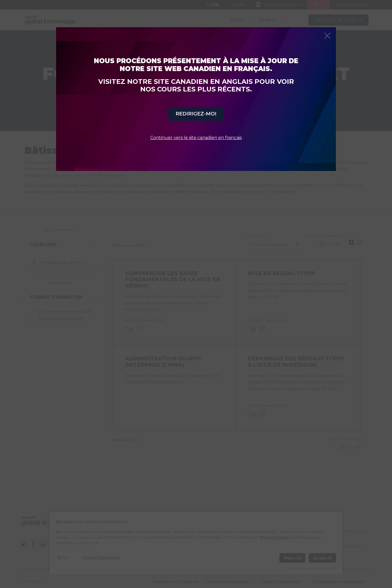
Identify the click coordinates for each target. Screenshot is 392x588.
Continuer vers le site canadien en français (196, 138)
